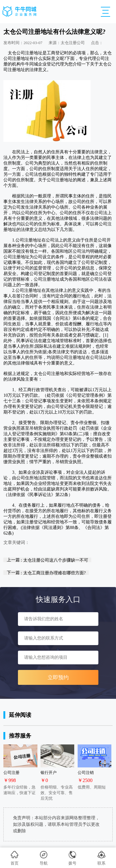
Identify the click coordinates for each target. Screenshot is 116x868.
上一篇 (47, 560)
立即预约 (58, 678)
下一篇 (46, 573)
